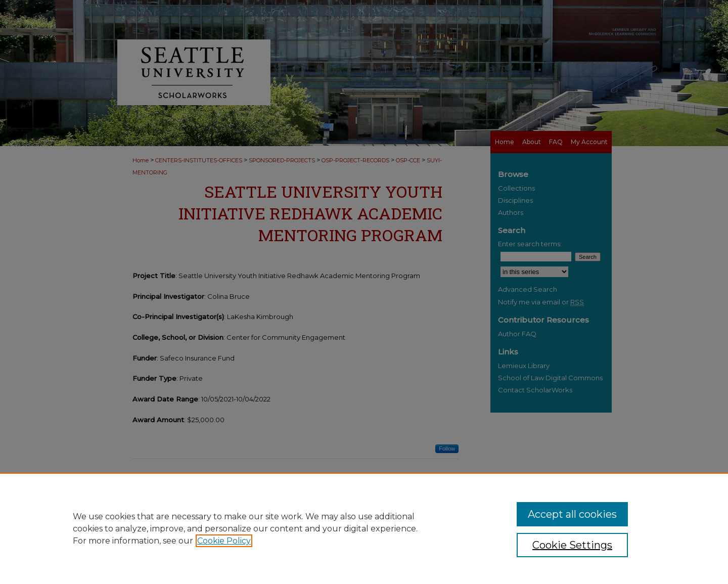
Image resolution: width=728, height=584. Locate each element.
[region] (364, 528)
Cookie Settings (572, 545)
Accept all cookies (572, 514)
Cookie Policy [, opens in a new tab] (224, 541)
